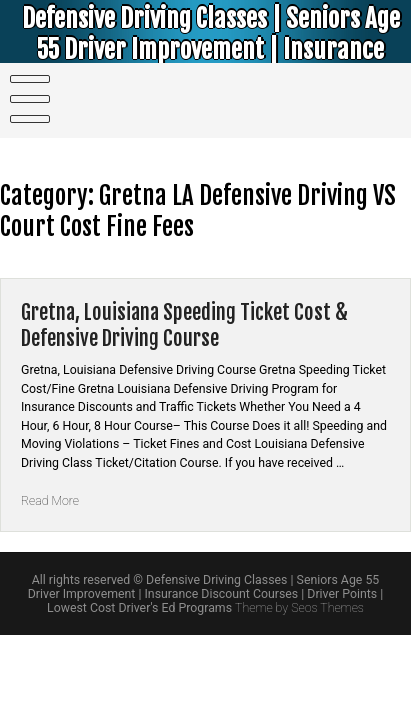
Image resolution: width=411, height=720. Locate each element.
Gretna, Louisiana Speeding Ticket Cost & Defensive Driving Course (184, 325)
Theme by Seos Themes (299, 608)
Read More (50, 501)
